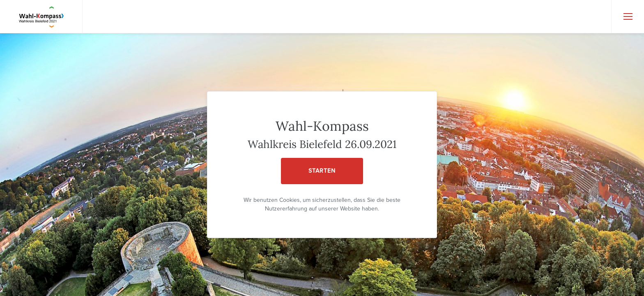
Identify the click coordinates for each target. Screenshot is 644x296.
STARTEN (322, 171)
